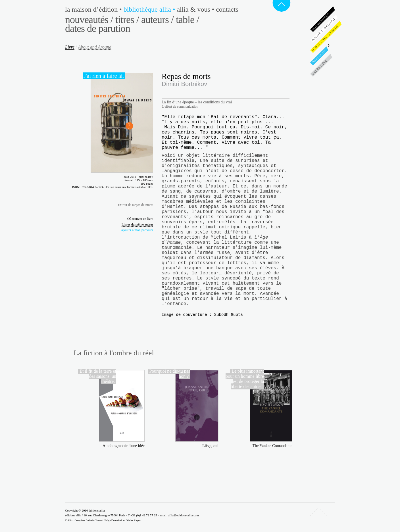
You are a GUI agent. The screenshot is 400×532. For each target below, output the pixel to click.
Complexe (80, 520)
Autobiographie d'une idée (124, 446)
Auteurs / (157, 20)
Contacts (227, 9)
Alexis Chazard (95, 520)
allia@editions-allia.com (184, 515)
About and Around (95, 47)
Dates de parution (98, 28)
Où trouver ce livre (140, 219)
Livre (70, 47)
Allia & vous (196, 9)
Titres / (127, 20)
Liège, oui (210, 446)
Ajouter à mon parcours (137, 230)
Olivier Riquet (133, 520)
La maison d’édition (94, 9)
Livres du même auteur (137, 224)
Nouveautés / (89, 20)
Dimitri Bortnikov (184, 84)
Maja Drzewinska (115, 520)
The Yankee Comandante (272, 446)
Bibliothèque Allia (150, 9)
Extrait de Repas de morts (136, 205)
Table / (188, 20)
